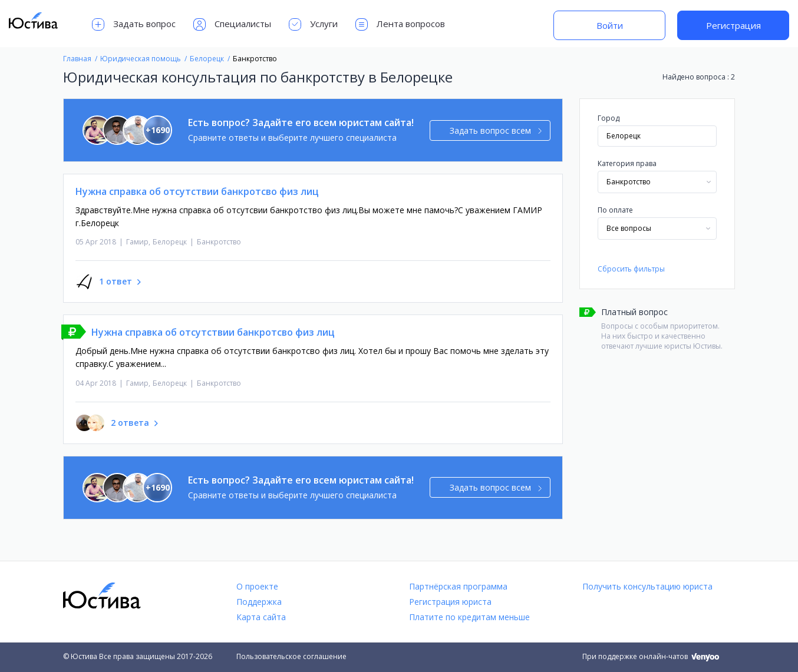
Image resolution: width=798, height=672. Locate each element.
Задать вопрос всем (496, 130)
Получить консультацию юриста (647, 586)
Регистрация (733, 25)
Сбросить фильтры (631, 269)
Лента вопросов (400, 24)
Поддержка (259, 602)
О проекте (257, 586)
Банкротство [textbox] (629, 182)
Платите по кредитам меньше (469, 617)
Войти (610, 25)
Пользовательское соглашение (291, 656)
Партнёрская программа (458, 586)
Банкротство (219, 242)
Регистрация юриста (450, 602)
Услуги (313, 24)
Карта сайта (261, 617)
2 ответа (130, 423)
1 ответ (116, 281)
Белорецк (170, 242)
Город (609, 118)
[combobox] (657, 182)
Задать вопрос (134, 24)
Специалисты (232, 24)
